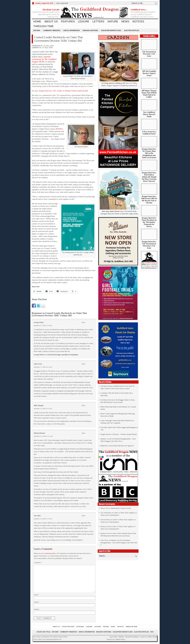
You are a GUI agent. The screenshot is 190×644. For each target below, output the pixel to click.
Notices (138, 21)
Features (68, 21)
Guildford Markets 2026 (111, 30)
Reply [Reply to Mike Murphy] (84, 405)
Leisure (84, 21)
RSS (152, 632)
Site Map (37, 30)
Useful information (72, 30)
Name (36, 595)
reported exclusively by (44, 59)
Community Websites (52, 30)
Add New (121, 637)
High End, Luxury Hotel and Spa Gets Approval (117, 446)
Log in (112, 637)
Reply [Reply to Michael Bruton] (84, 433)
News (125, 21)
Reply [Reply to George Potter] (84, 322)
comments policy (50, 553)
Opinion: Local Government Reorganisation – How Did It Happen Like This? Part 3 (119, 543)
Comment (38, 563)
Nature (113, 21)
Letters (98, 21)
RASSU (59, 129)
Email (36, 602)
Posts (116, 637)
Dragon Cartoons (90, 30)
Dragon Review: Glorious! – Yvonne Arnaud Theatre (119, 434)
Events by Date (68, 627)
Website (36, 609)
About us (51, 21)
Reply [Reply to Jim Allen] (84, 516)
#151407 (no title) (43, 632)
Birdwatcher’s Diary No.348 (121, 508)
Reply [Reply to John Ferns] (84, 364)
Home (37, 21)
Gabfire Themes (152, 637)
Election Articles (132, 30)
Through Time (43, 26)
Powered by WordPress (132, 637)
